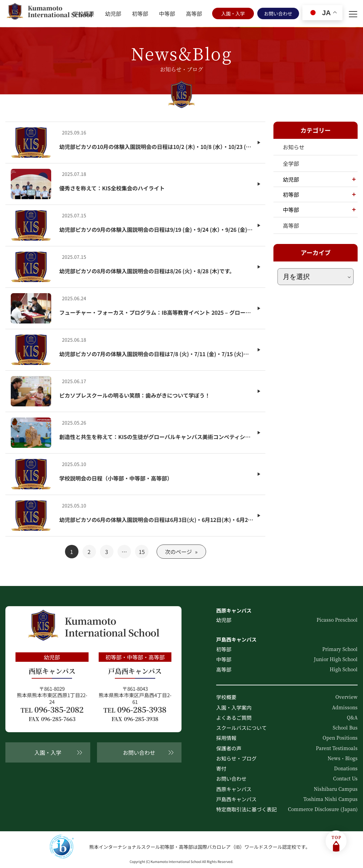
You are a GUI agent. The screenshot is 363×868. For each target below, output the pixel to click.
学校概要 (84, 13)
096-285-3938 (135, 710)
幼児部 (113, 13)
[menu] (353, 13)
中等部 (167, 13)
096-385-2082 (52, 710)
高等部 (194, 13)
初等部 (140, 13)
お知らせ (294, 147)
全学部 (291, 163)
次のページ (181, 552)
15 (142, 552)
